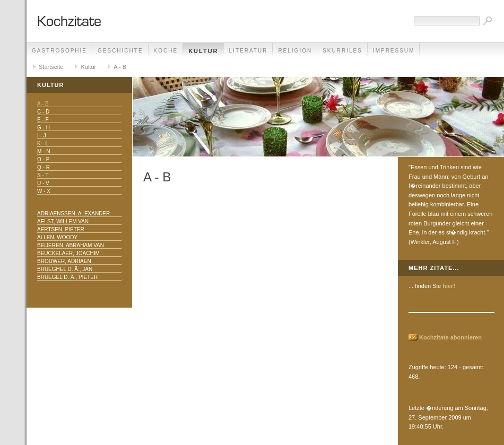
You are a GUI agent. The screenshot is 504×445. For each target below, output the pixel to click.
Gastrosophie (59, 51)
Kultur (203, 51)
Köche (166, 51)
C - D (43, 112)
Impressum (394, 51)
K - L (43, 143)
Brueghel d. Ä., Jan (65, 269)
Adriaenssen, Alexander (73, 213)
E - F (43, 120)
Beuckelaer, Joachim (68, 253)
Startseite (51, 67)
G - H (44, 128)
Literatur (249, 51)
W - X (44, 191)
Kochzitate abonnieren (450, 337)
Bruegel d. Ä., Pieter (67, 277)
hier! (449, 286)
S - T (43, 175)
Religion (295, 51)
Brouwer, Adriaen (64, 261)
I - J (42, 136)
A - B (120, 67)
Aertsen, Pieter (61, 229)
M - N (44, 151)
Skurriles (342, 51)
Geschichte (120, 51)
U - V (43, 183)
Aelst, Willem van (63, 221)
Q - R (44, 167)
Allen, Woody (57, 237)
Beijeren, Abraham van (71, 245)
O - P (43, 159)
